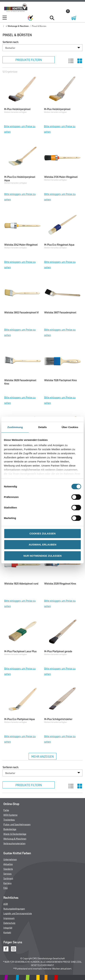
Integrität (8, 927)
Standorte (8, 869)
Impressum (9, 918)
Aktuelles (8, 864)
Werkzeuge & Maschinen (18, 26)
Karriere (7, 883)
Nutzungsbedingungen (14, 908)
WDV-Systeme (10, 815)
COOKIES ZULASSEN (42, 533)
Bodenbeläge (10, 829)
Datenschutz (9, 923)
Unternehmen (10, 859)
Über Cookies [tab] (70, 427)
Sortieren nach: (11, 42)
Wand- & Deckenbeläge (15, 834)
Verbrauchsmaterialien (14, 843)
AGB (6, 904)
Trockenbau (9, 819)
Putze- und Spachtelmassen (17, 824)
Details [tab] (42, 427)
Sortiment (8, 878)
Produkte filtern (29, 60)
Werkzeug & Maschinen (15, 838)
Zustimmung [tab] (15, 427)
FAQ (6, 888)
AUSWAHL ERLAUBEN (42, 545)
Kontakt (7, 932)
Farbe (6, 810)
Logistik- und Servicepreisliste (18, 913)
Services (7, 873)
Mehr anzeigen (42, 756)
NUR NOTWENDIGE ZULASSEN (43, 556)
